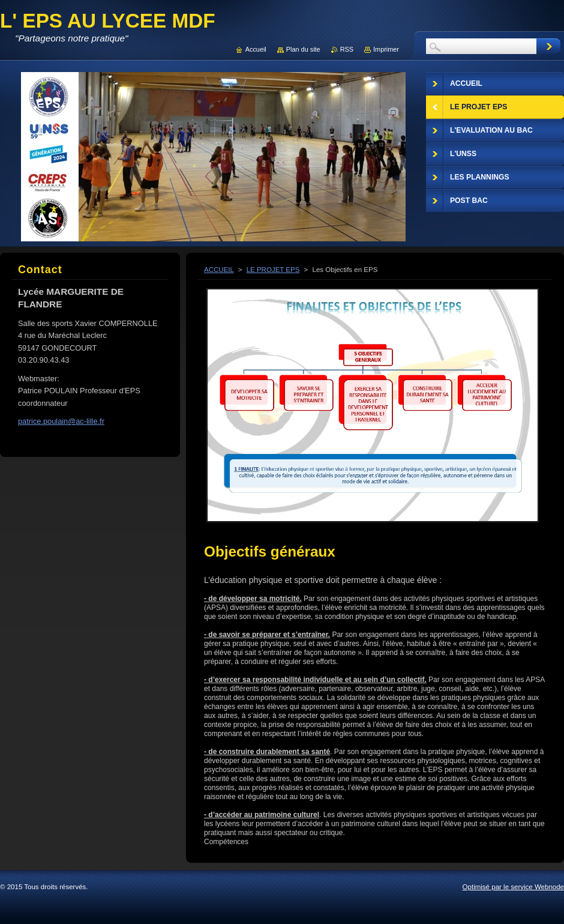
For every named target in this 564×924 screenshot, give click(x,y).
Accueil (256, 49)
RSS (347, 49)
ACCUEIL (219, 270)
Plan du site (303, 49)
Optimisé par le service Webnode (513, 887)
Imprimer (386, 49)
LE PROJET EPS (273, 270)
